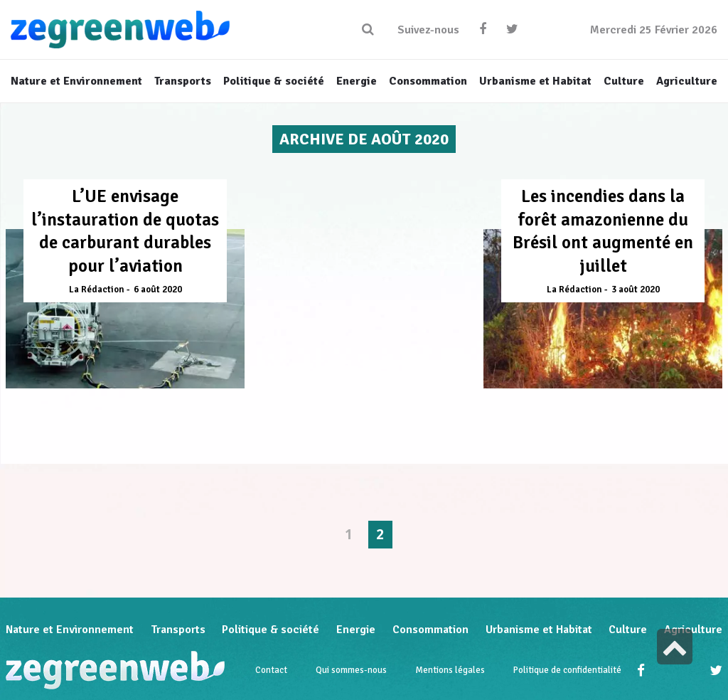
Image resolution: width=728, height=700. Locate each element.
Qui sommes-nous (351, 670)
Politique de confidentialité (567, 670)
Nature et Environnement (70, 630)
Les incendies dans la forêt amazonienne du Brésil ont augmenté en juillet (603, 231)
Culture (628, 630)
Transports (178, 630)
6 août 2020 (158, 290)
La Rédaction (97, 290)
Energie (356, 630)
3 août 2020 (636, 290)
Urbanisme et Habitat (539, 630)
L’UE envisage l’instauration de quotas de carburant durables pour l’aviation (125, 231)
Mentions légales (450, 670)
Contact (271, 670)
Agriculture (693, 630)
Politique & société (271, 630)
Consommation (430, 630)
